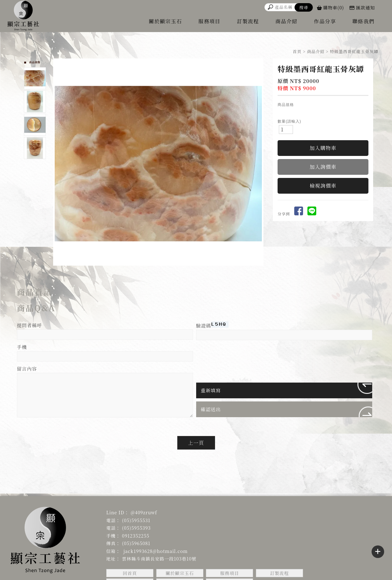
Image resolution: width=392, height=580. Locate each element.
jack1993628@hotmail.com (155, 551)
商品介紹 (286, 21)
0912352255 (136, 536)
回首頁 (130, 573)
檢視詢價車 (323, 186)
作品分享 (325, 21)
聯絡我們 (363, 21)
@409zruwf (144, 512)
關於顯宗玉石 (165, 21)
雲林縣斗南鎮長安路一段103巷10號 (159, 559)
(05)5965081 (136, 543)
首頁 (297, 51)
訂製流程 (248, 21)
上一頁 (196, 443)
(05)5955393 (136, 528)
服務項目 (209, 21)
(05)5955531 (136, 520)
